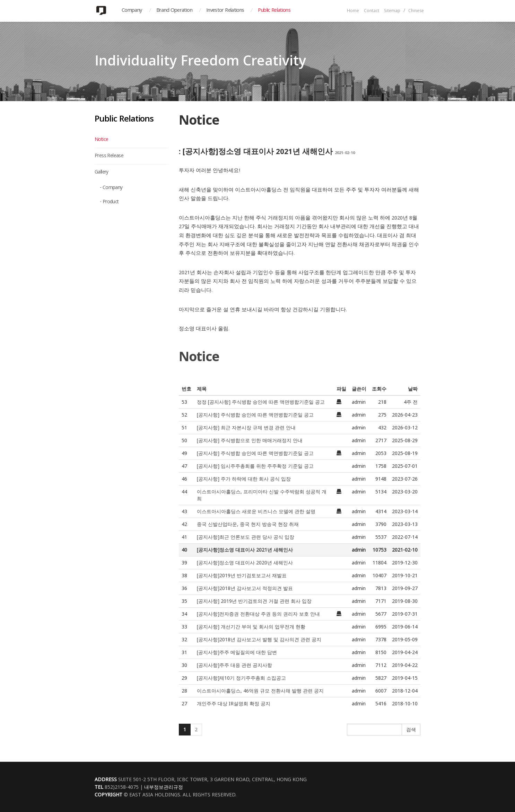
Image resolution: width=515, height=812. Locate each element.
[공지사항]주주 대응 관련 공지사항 (234, 665)
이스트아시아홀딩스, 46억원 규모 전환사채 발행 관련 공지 (260, 691)
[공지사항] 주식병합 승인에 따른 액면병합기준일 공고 (255, 415)
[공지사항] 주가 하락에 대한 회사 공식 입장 (244, 479)
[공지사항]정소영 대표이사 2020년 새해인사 (245, 563)
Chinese (416, 11)
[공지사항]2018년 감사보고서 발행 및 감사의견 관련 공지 (259, 639)
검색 (411, 729)
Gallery (102, 172)
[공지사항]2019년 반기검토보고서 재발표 (242, 575)
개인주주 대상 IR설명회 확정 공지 (234, 703)
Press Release (109, 156)
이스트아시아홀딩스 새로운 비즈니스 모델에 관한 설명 (256, 511)
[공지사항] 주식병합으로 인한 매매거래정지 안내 (250, 440)
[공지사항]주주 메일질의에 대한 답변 (237, 652)
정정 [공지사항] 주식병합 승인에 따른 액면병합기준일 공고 (261, 402)
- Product (109, 202)
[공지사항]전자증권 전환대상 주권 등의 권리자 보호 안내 (258, 614)
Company (132, 11)
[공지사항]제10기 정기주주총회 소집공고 (241, 678)
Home (353, 11)
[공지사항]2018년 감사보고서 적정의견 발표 (245, 588)
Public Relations (274, 11)
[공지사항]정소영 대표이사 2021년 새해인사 (245, 550)
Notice (101, 140)
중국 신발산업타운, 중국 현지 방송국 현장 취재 (248, 524)
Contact (372, 11)
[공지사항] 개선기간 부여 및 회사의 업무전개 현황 (251, 627)
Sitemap (392, 11)
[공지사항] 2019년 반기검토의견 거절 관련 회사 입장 (254, 601)
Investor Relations (225, 11)
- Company (111, 188)
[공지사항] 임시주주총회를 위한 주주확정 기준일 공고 (255, 466)
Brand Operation (174, 11)
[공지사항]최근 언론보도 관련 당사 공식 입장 (246, 537)
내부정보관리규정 (164, 787)
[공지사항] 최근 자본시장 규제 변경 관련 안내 (246, 427)
